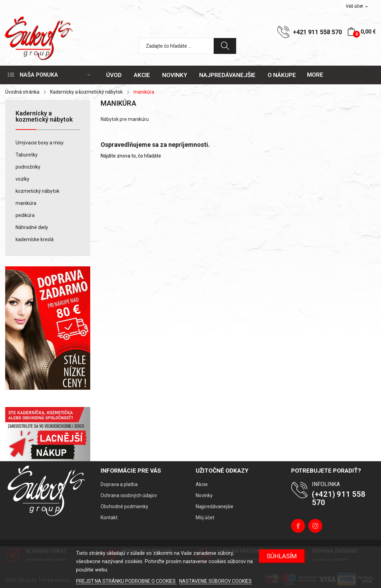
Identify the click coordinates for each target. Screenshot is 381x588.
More (315, 75)
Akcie (202, 484)
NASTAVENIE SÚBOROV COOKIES (215, 581)
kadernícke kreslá (35, 239)
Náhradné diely (32, 227)
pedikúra (25, 215)
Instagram (315, 526)
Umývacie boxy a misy (40, 143)
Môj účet (205, 518)
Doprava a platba (119, 484)
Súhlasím (282, 556)
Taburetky (27, 155)
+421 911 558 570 (317, 32)
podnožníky (28, 167)
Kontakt (109, 518)
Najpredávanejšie (215, 506)
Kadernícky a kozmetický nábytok (44, 117)
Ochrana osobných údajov (129, 495)
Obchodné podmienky (124, 506)
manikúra (26, 203)
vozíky (22, 179)
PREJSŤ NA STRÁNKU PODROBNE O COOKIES (126, 581)
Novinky (204, 495)
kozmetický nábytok (38, 191)
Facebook (298, 526)
